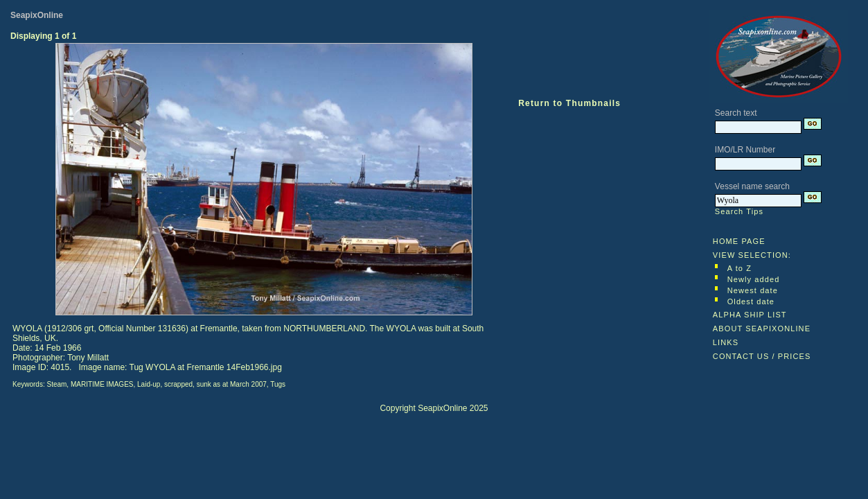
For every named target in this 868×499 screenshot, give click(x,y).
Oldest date (751, 301)
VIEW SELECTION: (752, 255)
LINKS (726, 342)
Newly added (754, 279)
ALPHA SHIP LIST (750, 315)
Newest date (753, 290)
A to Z (739, 268)
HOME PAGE (739, 241)
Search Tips (739, 211)
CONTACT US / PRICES (762, 356)
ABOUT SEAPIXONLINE (762, 329)
